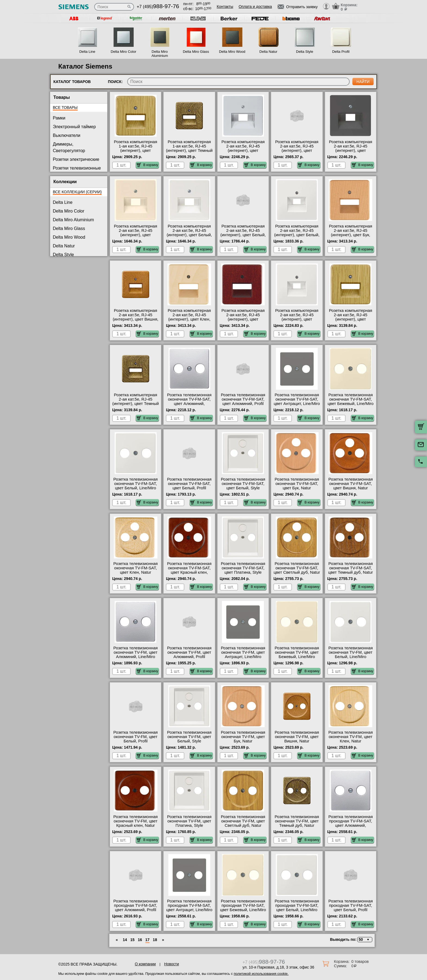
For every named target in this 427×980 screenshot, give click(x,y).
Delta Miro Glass (196, 52)
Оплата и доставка (255, 7)
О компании (145, 964)
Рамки (59, 118)
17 (148, 940)
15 (132, 940)
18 (155, 940)
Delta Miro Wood (232, 52)
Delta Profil (341, 52)
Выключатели (67, 135)
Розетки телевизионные (77, 168)
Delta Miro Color (124, 52)
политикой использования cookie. (261, 974)
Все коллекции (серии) (77, 192)
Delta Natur (269, 52)
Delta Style (305, 52)
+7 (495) (158, 7)
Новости (172, 964)
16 (140, 940)
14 (125, 940)
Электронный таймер (74, 127)
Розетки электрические (76, 159)
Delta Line (87, 52)
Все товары (65, 107)
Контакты (225, 7)
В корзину (147, 165)
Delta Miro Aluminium (160, 54)
